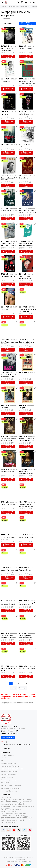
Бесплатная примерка (9, 774)
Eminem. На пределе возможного (8, 538)
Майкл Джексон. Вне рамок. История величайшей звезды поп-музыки (26, 115)
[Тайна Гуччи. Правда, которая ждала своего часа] (28, 68)
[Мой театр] (28, 134)
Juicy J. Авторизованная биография (9, 343)
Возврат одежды (7, 777)
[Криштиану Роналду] (10, 459)
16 (26, 684)
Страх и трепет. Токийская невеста (26, 277)
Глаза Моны (5, 309)
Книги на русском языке (22, 7)
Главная (3, 7)
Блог (3, 761)
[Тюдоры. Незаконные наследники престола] (28, 426)
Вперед (23, 688)
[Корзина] (34, 2)
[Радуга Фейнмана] (28, 557)
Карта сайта (22, 860)
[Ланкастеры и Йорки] (10, 492)
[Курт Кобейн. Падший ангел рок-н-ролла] (10, 362)
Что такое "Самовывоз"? (10, 791)
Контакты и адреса (8, 755)
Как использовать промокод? (11, 785)
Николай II (4, 408)
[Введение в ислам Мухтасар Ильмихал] (28, 231)
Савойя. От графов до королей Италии (9, 440)
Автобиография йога (26, 48)
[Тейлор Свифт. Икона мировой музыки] (28, 329)
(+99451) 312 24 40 (10, 727)
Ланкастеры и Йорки (8, 504)
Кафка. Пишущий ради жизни (8, 669)
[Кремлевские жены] (28, 362)
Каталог (10, 7)
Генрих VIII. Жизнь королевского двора (26, 505)
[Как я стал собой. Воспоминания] (10, 36)
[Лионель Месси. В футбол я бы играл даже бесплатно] (10, 623)
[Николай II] (10, 395)
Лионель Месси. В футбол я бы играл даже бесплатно (9, 637)
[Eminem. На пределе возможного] (10, 524)
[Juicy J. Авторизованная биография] (10, 329)
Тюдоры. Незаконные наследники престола (27, 440)
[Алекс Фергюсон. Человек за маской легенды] (28, 623)
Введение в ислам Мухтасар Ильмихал (26, 244)
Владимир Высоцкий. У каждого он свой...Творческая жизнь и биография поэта (9, 179)
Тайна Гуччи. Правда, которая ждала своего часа (27, 82)
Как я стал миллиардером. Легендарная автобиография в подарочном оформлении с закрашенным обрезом (9, 115)
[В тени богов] (28, 165)
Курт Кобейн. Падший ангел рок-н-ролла (8, 376)
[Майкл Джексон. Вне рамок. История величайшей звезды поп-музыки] (28, 101)
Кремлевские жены (26, 375)
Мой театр (23, 147)
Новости (4, 758)
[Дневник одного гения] (10, 198)
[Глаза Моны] (10, 296)
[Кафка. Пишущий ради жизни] (10, 656)
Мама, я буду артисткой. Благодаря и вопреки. (9, 571)
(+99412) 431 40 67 (10, 734)
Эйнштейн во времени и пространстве (27, 310)
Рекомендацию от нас (9, 763)
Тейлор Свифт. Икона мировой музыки (26, 343)
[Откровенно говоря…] (10, 264)
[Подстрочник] (10, 68)
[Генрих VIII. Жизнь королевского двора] (28, 492)
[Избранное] (30, 2)
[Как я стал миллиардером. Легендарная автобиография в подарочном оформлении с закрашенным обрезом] (10, 101)
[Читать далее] (6, 705)
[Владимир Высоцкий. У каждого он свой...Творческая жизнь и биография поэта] (10, 165)
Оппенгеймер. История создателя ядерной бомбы (9, 604)
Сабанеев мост (6, 147)
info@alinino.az (8, 742)
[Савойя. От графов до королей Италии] (10, 426)
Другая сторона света (27, 668)
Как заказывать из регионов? (11, 788)
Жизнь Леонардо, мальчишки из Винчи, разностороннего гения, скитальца (27, 472)
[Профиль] (26, 2)
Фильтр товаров (26, 23)
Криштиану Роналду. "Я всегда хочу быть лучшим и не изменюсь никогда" (27, 604)
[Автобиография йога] (28, 36)
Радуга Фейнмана (25, 570)
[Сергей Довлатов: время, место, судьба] (10, 231)
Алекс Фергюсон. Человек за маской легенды (26, 637)
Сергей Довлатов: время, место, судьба (9, 244)
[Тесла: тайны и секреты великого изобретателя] (28, 198)
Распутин (22, 408)
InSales (29, 861)
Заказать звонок (8, 737)
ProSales (15, 861)
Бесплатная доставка (8, 780)
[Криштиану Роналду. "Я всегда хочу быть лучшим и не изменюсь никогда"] (28, 590)
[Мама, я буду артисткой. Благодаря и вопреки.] (10, 557)
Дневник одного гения (9, 211)
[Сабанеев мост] (10, 134)
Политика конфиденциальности (12, 769)
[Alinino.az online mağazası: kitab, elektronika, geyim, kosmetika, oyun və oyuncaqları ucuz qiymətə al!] (6, 2)
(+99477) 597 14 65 (10, 731)
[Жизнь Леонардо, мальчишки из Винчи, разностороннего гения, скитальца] (28, 459)
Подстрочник (6, 81)
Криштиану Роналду (8, 472)
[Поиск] (18, 2)
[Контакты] (22, 2)
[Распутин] (28, 395)
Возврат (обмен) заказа (9, 772)
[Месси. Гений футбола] (28, 524)
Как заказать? (6, 783)
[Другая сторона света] (28, 656)
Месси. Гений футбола (27, 537)
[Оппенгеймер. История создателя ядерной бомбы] (10, 590)
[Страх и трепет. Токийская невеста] (28, 264)
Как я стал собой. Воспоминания (7, 49)
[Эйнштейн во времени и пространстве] (28, 296)
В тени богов (24, 178)
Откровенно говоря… (8, 276)
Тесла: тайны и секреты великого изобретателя (27, 212)
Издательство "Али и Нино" (11, 766)
